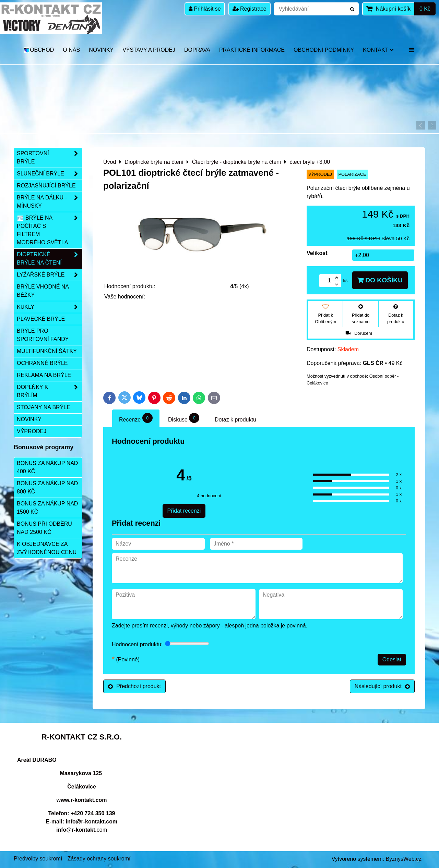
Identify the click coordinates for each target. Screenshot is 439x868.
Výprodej (32, 431)
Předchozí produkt (134, 686)
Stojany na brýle (44, 407)
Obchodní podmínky (324, 50)
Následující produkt (382, 686)
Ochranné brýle (42, 363)
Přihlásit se (205, 9)
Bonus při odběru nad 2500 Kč (44, 528)
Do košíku (380, 280)
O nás (71, 50)
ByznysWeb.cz (404, 859)
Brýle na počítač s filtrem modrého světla (49, 230)
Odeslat (392, 659)
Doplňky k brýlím (49, 391)
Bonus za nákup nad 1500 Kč (47, 508)
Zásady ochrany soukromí (99, 859)
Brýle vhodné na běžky (43, 291)
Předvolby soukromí (38, 859)
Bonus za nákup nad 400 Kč (47, 467)
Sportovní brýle (49, 158)
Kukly (49, 307)
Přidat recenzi (184, 511)
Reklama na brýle (44, 375)
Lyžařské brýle (49, 275)
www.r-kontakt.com (82, 800)
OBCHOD (39, 50)
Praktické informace (252, 50)
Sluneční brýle (49, 174)
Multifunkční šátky (47, 351)
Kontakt (378, 50)
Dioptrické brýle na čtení (49, 259)
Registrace (250, 9)
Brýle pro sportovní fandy (43, 335)
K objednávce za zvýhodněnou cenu (47, 548)
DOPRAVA (197, 50)
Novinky (101, 50)
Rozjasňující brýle (46, 186)
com (82, 830)
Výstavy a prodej (149, 50)
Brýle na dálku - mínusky (49, 202)
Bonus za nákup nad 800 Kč (47, 487)
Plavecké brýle (41, 319)
